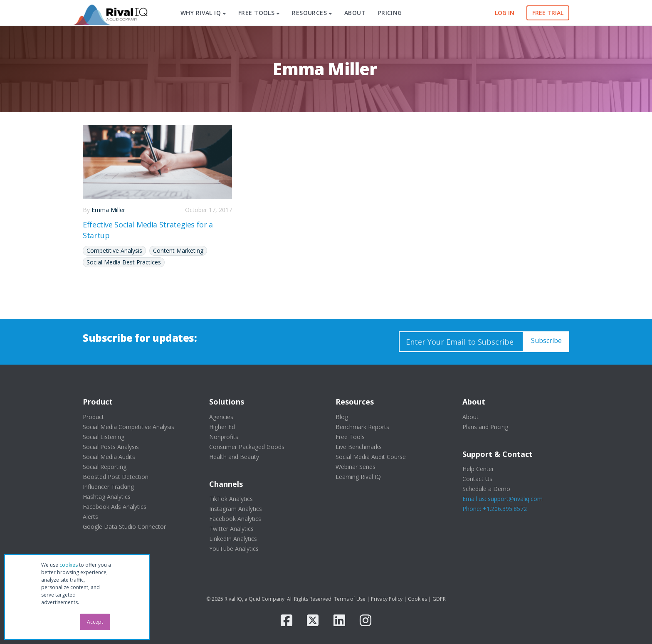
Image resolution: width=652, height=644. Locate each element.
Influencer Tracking (108, 487)
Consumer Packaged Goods (247, 447)
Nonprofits (224, 437)
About (470, 417)
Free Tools (350, 437)
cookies (69, 565)
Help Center (478, 469)
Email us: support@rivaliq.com (503, 499)
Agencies (221, 417)
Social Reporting (105, 467)
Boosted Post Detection (116, 477)
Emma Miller (108, 210)
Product (93, 417)
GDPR (439, 599)
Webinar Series (356, 467)
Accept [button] (95, 622)
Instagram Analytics (236, 509)
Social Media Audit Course (371, 457)
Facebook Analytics (235, 519)
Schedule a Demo (486, 489)
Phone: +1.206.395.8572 (495, 509)
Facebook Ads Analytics (115, 507)
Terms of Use (350, 599)
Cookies (417, 599)
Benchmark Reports (362, 427)
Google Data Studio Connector (124, 527)
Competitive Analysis (114, 250)
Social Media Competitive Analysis (128, 427)
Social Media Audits (109, 457)
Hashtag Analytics (107, 497)
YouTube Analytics (234, 549)
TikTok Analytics (231, 499)
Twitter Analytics (231, 529)
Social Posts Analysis (111, 447)
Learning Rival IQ (358, 477)
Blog (342, 417)
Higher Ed (222, 427)
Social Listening (104, 437)
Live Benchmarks (359, 447)
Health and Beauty (234, 457)
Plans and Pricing (485, 427)
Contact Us (477, 479)
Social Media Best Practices (124, 262)
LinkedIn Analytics (233, 539)
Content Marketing (178, 250)
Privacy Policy (387, 599)
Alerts (90, 517)
